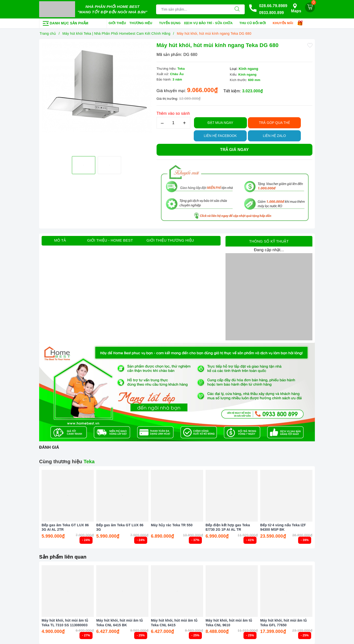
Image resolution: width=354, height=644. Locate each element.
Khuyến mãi (285, 23)
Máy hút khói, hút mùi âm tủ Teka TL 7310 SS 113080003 (65, 623)
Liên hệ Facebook (220, 136)
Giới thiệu (117, 23)
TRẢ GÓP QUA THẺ (274, 123)
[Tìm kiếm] (237, 9)
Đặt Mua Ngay (220, 123)
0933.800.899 (271, 13)
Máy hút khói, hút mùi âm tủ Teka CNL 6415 (174, 623)
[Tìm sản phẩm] (193, 9)
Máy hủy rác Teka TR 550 (172, 525)
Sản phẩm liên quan (63, 557)
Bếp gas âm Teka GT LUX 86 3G (120, 527)
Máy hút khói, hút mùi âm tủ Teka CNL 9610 (229, 623)
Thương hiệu (143, 23)
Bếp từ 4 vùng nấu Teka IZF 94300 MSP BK (283, 527)
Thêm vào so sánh (173, 113)
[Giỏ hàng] (310, 7)
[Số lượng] (173, 123)
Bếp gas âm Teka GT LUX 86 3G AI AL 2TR (65, 527)
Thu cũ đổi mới (254, 23)
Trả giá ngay (234, 150)
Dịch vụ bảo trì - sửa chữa (210, 23)
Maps (296, 8)
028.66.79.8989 (273, 6)
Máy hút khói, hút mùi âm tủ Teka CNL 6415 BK (120, 623)
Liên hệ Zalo (274, 136)
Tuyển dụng (170, 23)
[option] (97, 97)
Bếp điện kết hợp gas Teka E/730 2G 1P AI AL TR (228, 527)
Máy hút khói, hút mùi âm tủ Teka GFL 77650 (283, 623)
